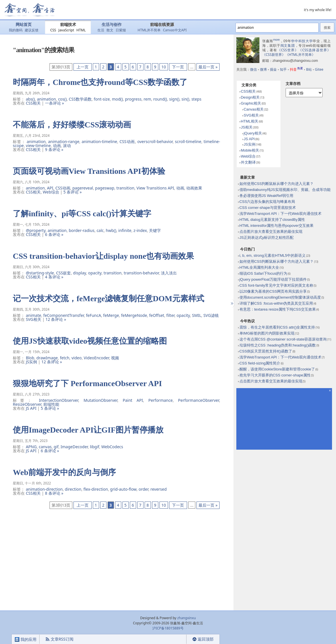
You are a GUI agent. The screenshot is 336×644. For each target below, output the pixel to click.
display (80, 273)
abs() (30, 99)
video (77, 358)
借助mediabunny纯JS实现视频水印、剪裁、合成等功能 (285, 190)
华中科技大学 (302, 41)
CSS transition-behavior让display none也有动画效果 (103, 256)
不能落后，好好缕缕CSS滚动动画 (72, 125)
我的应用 (26, 639)
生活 (101, 30)
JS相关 (247, 127)
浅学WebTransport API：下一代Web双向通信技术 (280, 214)
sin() (185, 99)
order (144, 489)
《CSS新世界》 (274, 55)
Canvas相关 (254, 109)
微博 (263, 69)
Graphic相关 (251, 103)
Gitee (319, 69)
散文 (110, 30)
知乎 (283, 69)
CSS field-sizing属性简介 (260, 363)
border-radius (81, 230)
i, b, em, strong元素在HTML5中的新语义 (273, 255)
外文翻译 (248, 162)
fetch (64, 358)
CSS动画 (127, 141)
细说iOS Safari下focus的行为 (263, 273)
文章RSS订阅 (59, 639)
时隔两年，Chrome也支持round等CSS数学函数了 (100, 82)
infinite (125, 230)
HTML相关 (250, 121)
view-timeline (38, 145)
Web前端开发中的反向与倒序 (64, 472)
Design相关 (250, 97)
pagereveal (83, 188)
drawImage (47, 358)
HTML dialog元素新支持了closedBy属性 (272, 220)
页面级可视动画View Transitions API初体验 (89, 171)
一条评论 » (55, 103)
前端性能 (51, 404)
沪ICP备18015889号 (168, 628)
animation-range (64, 141)
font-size (102, 99)
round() (160, 99)
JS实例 (32, 362)
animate (34, 315)
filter (170, 315)
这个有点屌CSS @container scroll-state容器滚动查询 (283, 339)
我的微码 (16, 30)
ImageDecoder (74, 447)
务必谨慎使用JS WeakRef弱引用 (266, 196)
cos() (62, 99)
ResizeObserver (27, 404)
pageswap (105, 188)
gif (56, 447)
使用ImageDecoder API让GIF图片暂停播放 (88, 430)
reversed (158, 489)
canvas (45, 447)
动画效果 (194, 188)
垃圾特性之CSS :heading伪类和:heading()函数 (278, 345)
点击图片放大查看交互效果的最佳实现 (271, 232)
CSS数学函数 (80, 99)
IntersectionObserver (59, 400)
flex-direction (96, 489)
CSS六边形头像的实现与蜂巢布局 (267, 202)
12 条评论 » (56, 319)
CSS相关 (33, 103)
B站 (309, 69)
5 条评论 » (73, 192)
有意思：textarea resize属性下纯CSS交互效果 (278, 309)
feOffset (157, 315)
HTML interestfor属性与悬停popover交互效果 (276, 226)
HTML (81, 30)
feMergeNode (134, 315)
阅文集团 (288, 45)
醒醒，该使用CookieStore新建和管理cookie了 (277, 369)
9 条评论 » (54, 149)
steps (196, 99)
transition (125, 188)
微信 (253, 69)
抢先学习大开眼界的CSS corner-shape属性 (275, 375)
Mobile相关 (250, 150)
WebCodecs (112, 447)
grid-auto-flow (123, 489)
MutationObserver (101, 400)
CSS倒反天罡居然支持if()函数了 (266, 351)
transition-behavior (141, 273)
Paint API (133, 400)
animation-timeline (100, 141)
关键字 (155, 230)
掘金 (273, 69)
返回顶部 (203, 639)
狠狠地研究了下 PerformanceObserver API (87, 383)
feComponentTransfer (64, 315)
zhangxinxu (187, 618)
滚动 (67, 145)
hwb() (111, 230)
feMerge (111, 315)
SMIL (196, 315)
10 (164, 67)
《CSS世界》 (288, 50)
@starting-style (40, 273)
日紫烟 (121, 30)
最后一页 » (208, 67)
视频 (115, 358)
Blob (30, 358)
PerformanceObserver (198, 400)
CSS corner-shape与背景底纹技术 (268, 208)
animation (47, 99)
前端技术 (68, 25)
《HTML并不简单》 (300, 55)
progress (133, 99)
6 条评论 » (54, 234)
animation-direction (44, 489)
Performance (160, 400)
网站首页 (24, 25)
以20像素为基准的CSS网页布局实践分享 (273, 291)
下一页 (178, 67)
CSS (53, 30)
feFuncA (94, 315)
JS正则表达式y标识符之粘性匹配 (267, 238)
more (276, 40)
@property (36, 230)
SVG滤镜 (211, 315)
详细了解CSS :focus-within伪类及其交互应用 (276, 303)
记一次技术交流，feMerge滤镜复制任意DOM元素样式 (108, 298)
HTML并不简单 (149, 30)
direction (73, 489)
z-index (140, 230)
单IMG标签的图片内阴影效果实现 (267, 333)
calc (100, 230)
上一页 (82, 67)
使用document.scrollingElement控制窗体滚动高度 (280, 297)
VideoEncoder (96, 358)
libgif (95, 447)
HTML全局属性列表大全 (259, 267)
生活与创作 (112, 25)
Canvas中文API (175, 30)
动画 (57, 145)
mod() (117, 99)
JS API (31, 408)
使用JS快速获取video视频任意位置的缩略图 (90, 341)
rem (147, 99)
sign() (174, 99)
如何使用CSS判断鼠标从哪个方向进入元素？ (277, 184)
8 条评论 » (54, 493)
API (50, 188)
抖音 (296, 69)
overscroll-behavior (155, 141)
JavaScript (66, 30)
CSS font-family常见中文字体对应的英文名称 (276, 285)
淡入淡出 (169, 273)
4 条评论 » (54, 277)
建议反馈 (32, 30)
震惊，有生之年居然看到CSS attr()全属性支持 (277, 327)
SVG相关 (34, 319)
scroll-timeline (188, 141)
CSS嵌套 (63, 273)
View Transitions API (155, 188)
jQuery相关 (253, 133)
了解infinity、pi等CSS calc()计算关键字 (82, 214)
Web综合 (51, 192)
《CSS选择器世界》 (315, 50)
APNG (31, 447)
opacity (95, 273)
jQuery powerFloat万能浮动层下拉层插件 (273, 279)
